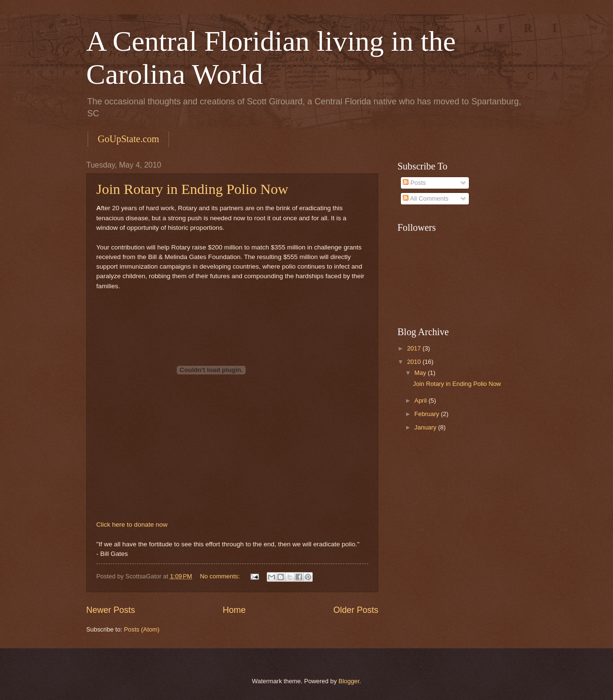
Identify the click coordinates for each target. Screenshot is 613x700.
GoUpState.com (128, 139)
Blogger (349, 681)
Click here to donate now (132, 525)
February (427, 414)
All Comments (426, 198)
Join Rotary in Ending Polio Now (192, 189)
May (421, 373)
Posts (414, 183)
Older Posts (356, 610)
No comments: (221, 576)
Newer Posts (111, 610)
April (421, 401)
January (426, 427)
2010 (415, 362)
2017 (415, 348)
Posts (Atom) (142, 629)
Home (234, 610)
